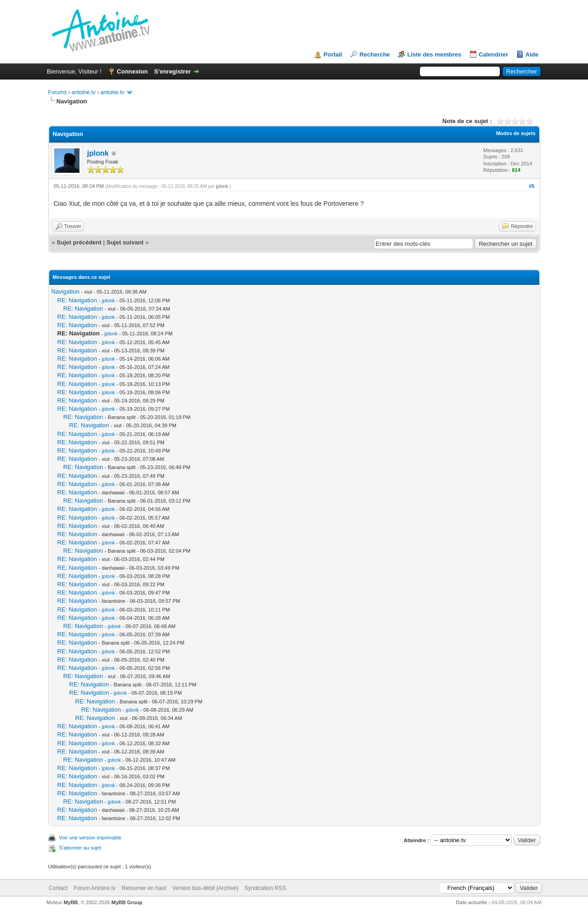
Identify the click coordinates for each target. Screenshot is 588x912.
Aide (532, 54)
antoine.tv (84, 92)
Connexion (133, 71)
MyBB (71, 902)
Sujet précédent (79, 242)
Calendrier (493, 54)
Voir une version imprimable (90, 838)
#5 (531, 186)
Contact (58, 888)
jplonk (98, 153)
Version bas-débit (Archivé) (205, 888)
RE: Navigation (77, 300)
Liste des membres (434, 54)
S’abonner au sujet (80, 848)
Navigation (65, 292)
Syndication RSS (265, 888)
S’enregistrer (172, 71)
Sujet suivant (125, 242)
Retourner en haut (144, 888)
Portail (333, 54)
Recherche (374, 54)
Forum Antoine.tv (95, 888)
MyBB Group (127, 902)
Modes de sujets (516, 133)
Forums (58, 92)
